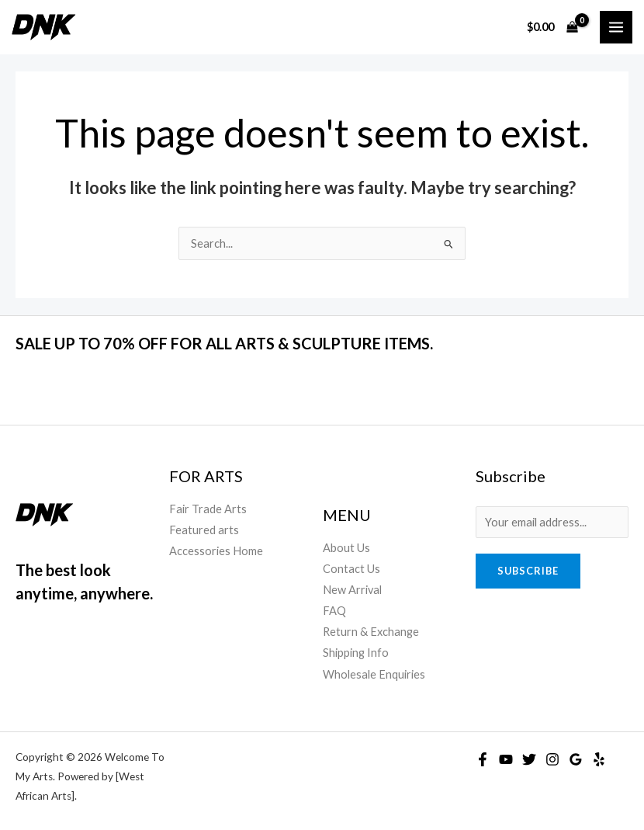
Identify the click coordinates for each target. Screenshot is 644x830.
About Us (346, 548)
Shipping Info (356, 653)
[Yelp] (599, 759)
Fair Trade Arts (208, 509)
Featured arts (204, 530)
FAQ (334, 611)
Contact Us (351, 569)
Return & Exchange (371, 632)
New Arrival (352, 590)
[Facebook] (483, 759)
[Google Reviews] (576, 759)
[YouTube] (506, 759)
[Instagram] (552, 759)
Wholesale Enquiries (374, 674)
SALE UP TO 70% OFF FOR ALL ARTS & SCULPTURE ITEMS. (224, 343)
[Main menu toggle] (616, 27)
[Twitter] (529, 759)
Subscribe (528, 571)
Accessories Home (216, 551)
